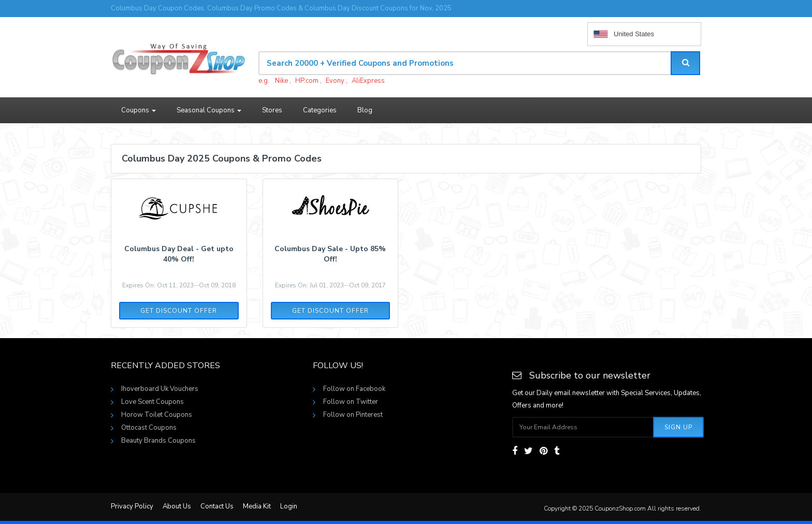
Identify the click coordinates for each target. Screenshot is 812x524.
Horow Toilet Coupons (157, 415)
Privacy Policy (132, 506)
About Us (177, 506)
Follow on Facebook (354, 389)
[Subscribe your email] (583, 427)
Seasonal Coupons (209, 110)
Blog (365, 110)
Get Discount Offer (179, 311)
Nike (281, 81)
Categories (320, 110)
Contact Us (217, 506)
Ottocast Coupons (149, 428)
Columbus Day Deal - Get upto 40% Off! (179, 254)
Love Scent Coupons (153, 402)
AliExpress (368, 81)
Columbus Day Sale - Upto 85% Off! (330, 254)
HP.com (307, 81)
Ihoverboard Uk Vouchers (160, 389)
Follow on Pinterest (353, 415)
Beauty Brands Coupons (158, 441)
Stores (272, 110)
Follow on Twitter (351, 402)
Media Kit (257, 506)
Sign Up (678, 427)
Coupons (139, 110)
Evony (335, 81)
